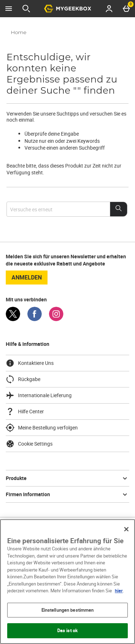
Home (19, 32)
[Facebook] (35, 319)
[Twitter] (13, 319)
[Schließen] (126, 529)
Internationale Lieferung (39, 395)
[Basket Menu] (126, 9)
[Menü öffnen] (9, 9)
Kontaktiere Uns (30, 363)
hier (119, 591)
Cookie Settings (29, 444)
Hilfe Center (25, 412)
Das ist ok (67, 630)
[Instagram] (56, 319)
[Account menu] (109, 9)
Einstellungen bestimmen (68, 610)
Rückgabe (23, 379)
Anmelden (27, 277)
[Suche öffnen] (26, 9)
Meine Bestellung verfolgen (42, 428)
